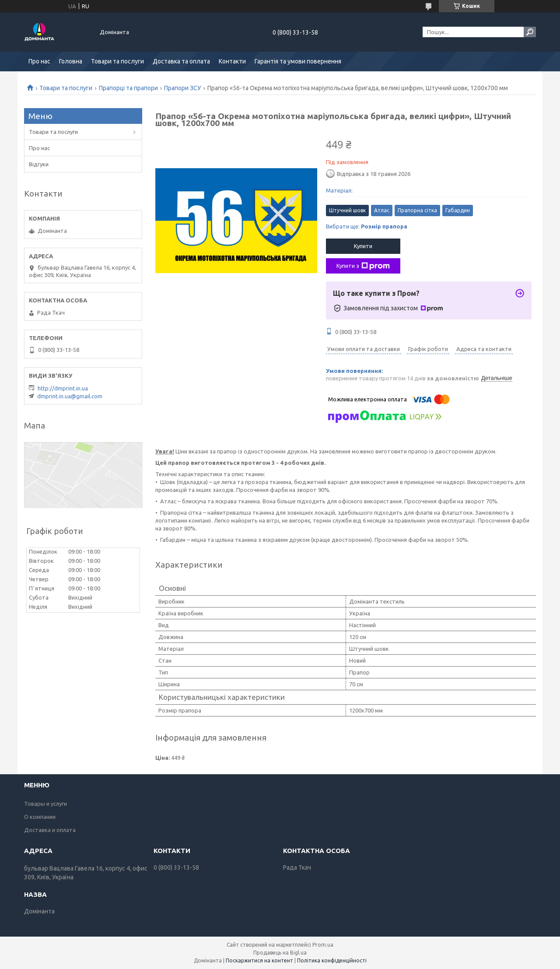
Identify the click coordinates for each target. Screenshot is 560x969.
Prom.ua (323, 945)
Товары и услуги (45, 804)
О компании (40, 817)
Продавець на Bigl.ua (280, 953)
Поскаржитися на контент (259, 960)
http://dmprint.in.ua (63, 388)
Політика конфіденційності (332, 960)
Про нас (39, 61)
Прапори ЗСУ (182, 88)
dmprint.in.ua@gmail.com (70, 396)
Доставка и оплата (50, 830)
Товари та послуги (117, 61)
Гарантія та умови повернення (298, 61)
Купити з (363, 266)
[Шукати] (530, 32)
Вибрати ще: (367, 226)
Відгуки (39, 164)
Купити (363, 246)
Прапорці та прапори (128, 88)
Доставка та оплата (181, 61)
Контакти (232, 61)
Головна (71, 61)
